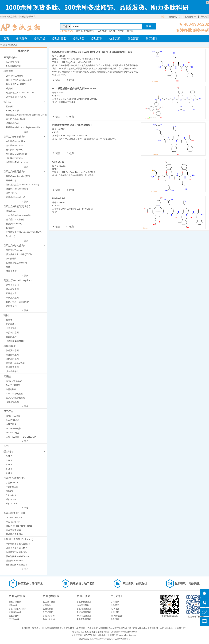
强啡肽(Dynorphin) (15, 158)
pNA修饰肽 (11, 259)
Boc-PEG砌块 (13, 420)
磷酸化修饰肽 (12, 271)
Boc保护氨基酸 (13, 385)
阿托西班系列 (12, 355)
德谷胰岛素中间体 (14, 534)
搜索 (149, 26)
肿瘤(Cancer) (12, 211)
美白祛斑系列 (12, 289)
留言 (56, 80)
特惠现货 (8, 71)
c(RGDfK (102, 31)
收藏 (70, 80)
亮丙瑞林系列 (12, 359)
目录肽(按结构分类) (14, 245)
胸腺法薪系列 (12, 351)
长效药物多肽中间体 (14, 513)
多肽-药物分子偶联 (17, 609)
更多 (25, 132)
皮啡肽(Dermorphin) (15, 141)
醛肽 (8, 267)
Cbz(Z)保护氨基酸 (15, 394)
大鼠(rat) (10, 491)
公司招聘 (115, 612)
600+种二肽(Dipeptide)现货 (19, 80)
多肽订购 (97, 38)
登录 (163, 17)
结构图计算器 (83, 605)
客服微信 (191, 17)
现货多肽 (10, 88)
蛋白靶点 (8, 452)
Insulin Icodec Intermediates (19, 526)
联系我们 (115, 605)
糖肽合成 (13, 605)
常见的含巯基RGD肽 (16, 119)
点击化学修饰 (49, 602)
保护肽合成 (14, 619)
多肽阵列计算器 (84, 619)
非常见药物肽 (12, 328)
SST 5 (9, 465)
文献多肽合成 (15, 612)
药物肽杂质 (10, 346)
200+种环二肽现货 (15, 76)
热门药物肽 (11, 324)
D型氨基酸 (11, 389)
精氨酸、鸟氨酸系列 (16, 363)
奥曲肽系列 (11, 337)
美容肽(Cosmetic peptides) (18, 280)
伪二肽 (7, 446)
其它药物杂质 (12, 371)
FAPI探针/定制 (13, 62)
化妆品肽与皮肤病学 (16, 219)
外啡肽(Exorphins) (15, 150)
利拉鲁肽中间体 (13, 522)
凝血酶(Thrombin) (14, 561)
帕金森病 (10, 228)
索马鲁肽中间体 (13, 530)
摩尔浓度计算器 (84, 616)
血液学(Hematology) (16, 197)
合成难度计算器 (84, 612)
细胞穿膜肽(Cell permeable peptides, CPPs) (27, 115)
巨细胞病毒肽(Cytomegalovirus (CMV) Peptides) (24, 234)
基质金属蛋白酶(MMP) (17, 548)
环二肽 (130, 31)
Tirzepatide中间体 (14, 518)
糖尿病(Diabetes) (14, 224)
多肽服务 (22, 38)
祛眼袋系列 (11, 306)
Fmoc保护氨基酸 (14, 381)
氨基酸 (7, 376)
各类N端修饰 (49, 619)
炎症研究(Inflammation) (17, 189)
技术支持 (115, 38)
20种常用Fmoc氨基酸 (16, 84)
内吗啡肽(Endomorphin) (17, 162)
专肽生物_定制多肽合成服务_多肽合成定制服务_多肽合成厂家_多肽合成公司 (20, 27)
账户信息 (115, 609)
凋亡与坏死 (11, 193)
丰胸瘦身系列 (12, 298)
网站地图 (205, 17)
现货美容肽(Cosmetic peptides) (21, 93)
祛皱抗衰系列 (12, 285)
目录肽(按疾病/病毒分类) (17, 206)
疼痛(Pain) (11, 180)
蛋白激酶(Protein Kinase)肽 (19, 556)
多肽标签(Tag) (13, 123)
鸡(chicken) (11, 504)
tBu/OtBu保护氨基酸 (16, 398)
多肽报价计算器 (84, 609)
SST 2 (9, 456)
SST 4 (9, 469)
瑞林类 (9, 320)
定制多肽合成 (15, 602)
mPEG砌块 (11, 424)
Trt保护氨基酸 (13, 402)
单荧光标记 (48, 612)
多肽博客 (79, 38)
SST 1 (9, 473)
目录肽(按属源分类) (14, 478)
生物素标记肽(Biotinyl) (16, 263)
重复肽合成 (14, 616)
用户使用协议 (117, 616)
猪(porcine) (11, 499)
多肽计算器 (59, 38)
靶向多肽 (10, 106)
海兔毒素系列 (12, 367)
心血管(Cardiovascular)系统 (19, 215)
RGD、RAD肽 (13, 111)
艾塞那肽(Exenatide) (16, 341)
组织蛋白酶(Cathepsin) (17, 565)
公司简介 (115, 602)
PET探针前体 (11, 57)
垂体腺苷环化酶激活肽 (17, 552)
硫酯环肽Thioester (15, 250)
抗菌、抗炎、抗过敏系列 (18, 302)
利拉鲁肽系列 (12, 333)
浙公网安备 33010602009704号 (93, 639)
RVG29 (121, 31)
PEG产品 (9, 411)
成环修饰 (47, 605)
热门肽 (7, 102)
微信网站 (175, 17)
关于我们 (151, 38)
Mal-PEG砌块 (12, 433)
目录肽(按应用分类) (14, 172)
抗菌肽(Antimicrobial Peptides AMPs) (23, 127)
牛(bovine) (11, 495)
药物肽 (7, 315)
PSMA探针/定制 (13, 66)
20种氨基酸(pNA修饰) (16, 97)
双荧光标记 (48, 609)
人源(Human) (12, 483)
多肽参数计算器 (84, 602)
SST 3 (9, 460)
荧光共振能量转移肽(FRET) (19, 254)
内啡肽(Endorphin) (15, 146)
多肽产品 (40, 38)
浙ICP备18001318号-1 (120, 639)
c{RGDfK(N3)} (67, 31)
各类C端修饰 (49, 616)
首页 (6, 38)
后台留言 (133, 38)
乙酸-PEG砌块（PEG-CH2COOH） (23, 437)
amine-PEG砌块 (14, 429)
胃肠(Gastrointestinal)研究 (18, 176)
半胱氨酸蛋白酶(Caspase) (18, 544)
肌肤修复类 (11, 293)
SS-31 (112, 31)
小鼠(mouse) (12, 487)
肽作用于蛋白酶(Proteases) (18, 539)
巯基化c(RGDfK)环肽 (86, 31)
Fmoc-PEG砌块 (13, 416)
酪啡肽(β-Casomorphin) (17, 154)
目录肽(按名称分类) (14, 137)
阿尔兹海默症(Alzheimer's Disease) (22, 185)
